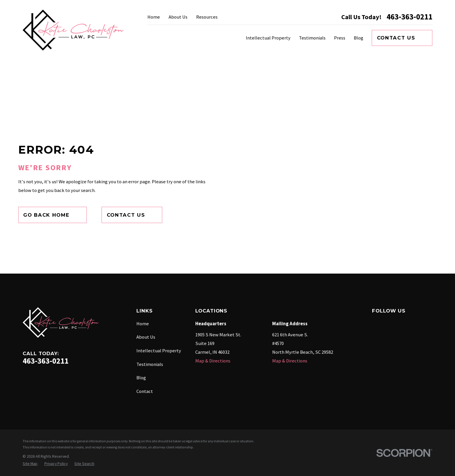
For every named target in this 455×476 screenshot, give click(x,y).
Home (154, 17)
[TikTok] (408, 339)
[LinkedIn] (375, 339)
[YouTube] (392, 339)
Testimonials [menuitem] (312, 38)
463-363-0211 (409, 17)
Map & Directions (213, 361)
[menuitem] (30, 464)
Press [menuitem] (340, 38)
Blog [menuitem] (359, 38)
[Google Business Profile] (392, 323)
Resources (207, 17)
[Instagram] (408, 323)
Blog (141, 378)
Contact (145, 391)
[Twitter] (425, 323)
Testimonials (150, 364)
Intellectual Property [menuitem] (268, 38)
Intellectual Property (159, 351)
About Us (178, 17)
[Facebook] (375, 323)
